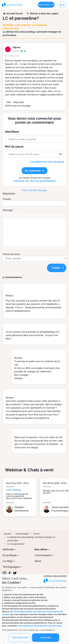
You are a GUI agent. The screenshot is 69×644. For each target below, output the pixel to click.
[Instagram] (4, 573)
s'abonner (19, 181)
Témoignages (11, 567)
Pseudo (7, 199)
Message (8, 210)
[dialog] (34, 609)
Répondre (19, 102)
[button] (6, 215)
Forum (37, 534)
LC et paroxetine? (16, 544)
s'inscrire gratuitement (42, 181)
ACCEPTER (46, 638)
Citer (9, 102)
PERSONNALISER (20, 638)
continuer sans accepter (55, 576)
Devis (38, 561)
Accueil (7, 534)
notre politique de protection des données (40, 626)
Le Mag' (8, 561)
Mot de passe (14, 147)
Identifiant (12, 132)
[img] (60, 154)
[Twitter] (15, 573)
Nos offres (41, 549)
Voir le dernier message (34, 190)
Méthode (8, 549)
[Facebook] (10, 573)
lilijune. (17, 47)
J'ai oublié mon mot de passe (47, 162)
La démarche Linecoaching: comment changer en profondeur (31, 539)
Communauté (22, 534)
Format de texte (11, 254)
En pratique (10, 555)
